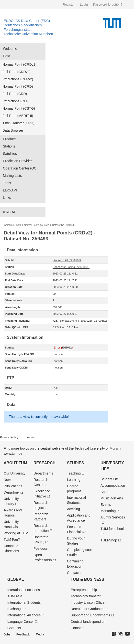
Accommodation (113, 486)
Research (45, 463)
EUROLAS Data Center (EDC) (27, 21)
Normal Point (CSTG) (19, 108)
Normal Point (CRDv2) (19, 64)
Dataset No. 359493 (63, 225)
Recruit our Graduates (88, 609)
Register (69, 5)
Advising (73, 509)
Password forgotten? (108, 5)
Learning (74, 480)
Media (40, 634)
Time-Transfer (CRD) (18, 123)
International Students (24, 602)
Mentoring (108, 511)
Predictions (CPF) (16, 101)
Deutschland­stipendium (89, 622)
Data (7, 56)
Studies (75, 463)
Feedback (23, 634)
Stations (9, 146)
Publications (13, 486)
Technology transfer (86, 596)
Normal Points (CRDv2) (37, 225)
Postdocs (41, 549)
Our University (15, 473)
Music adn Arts (112, 498)
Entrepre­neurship (84, 590)
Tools (7, 183)
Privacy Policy (9, 437)
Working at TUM (16, 533)
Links (7, 198)
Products (10, 139)
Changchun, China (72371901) (71, 267)
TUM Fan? (12, 539)
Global (16, 579)
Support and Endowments (90, 615)
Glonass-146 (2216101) (67, 260)
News (8, 480)
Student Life (110, 479)
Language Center (21, 622)
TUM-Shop (109, 540)
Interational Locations (24, 590)
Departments (13, 492)
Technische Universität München (28, 34)
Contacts (74, 573)
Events (106, 505)
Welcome (10, 49)
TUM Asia (15, 596)
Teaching (74, 473)
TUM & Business (87, 579)
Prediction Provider (17, 161)
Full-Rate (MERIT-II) (18, 116)
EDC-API (10, 190)
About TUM (15, 463)
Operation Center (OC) (20, 168)
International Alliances (24, 615)
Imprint (31, 437)
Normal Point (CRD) (18, 86)
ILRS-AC (10, 212)
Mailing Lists (12, 176)
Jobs (7, 634)
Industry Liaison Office (88, 602)
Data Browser (13, 130)
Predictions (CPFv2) (18, 79)
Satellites (10, 154)
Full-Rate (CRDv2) (17, 72)
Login (84, 5)
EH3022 (67, 348)
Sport (105, 492)
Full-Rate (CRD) (15, 94)
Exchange (15, 609)
